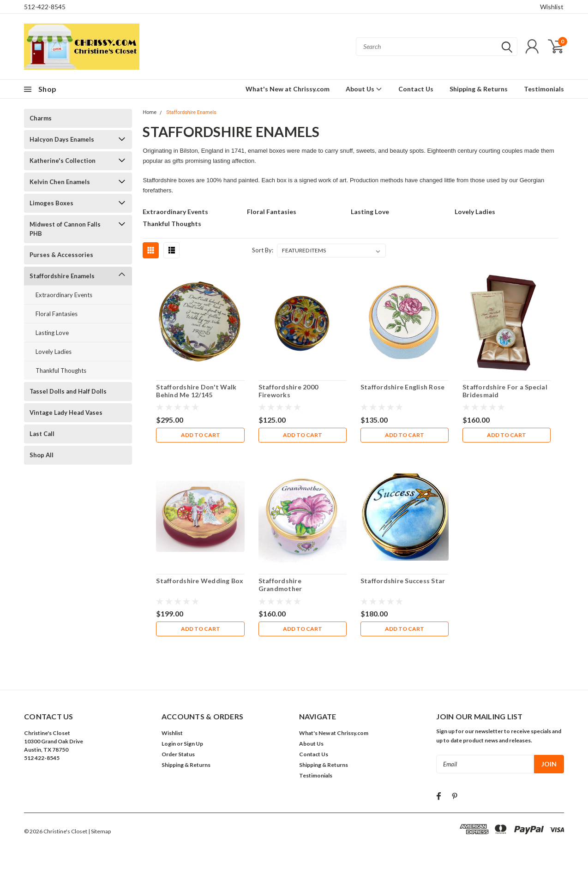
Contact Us (416, 89)
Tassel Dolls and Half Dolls (68, 391)
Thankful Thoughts (61, 371)
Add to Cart (201, 435)
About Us (364, 89)
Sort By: (263, 250)
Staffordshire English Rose (403, 387)
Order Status (178, 754)
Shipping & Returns (479, 89)
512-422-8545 (45, 7)
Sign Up (193, 744)
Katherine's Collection (63, 161)
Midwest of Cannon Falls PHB (65, 229)
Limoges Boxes (51, 203)
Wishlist (552, 7)
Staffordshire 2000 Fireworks (288, 391)
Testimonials (544, 89)
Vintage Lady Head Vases (66, 413)
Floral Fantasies (57, 314)
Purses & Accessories (61, 255)
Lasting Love (52, 333)
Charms (41, 118)
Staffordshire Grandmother (280, 585)
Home (150, 112)
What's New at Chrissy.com (288, 89)
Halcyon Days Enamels (62, 139)
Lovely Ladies (54, 352)
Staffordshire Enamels (62, 276)
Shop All (42, 455)
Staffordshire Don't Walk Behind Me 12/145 (196, 391)
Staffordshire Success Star (403, 581)
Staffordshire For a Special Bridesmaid (505, 391)
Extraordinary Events (64, 295)
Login (169, 744)
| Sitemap (99, 831)
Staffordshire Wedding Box (200, 581)
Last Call (42, 434)
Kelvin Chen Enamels (60, 182)
